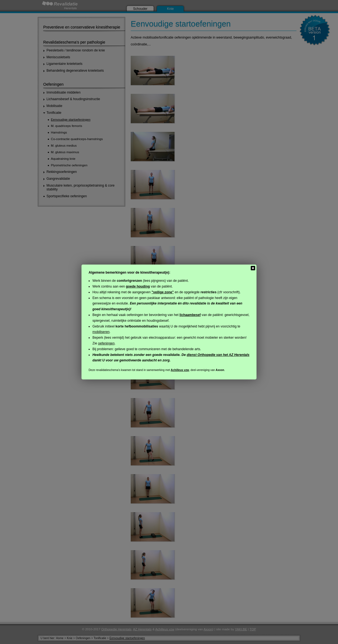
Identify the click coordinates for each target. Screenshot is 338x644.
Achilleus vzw (180, 370)
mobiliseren (101, 332)
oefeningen (106, 343)
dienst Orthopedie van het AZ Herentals (218, 355)
